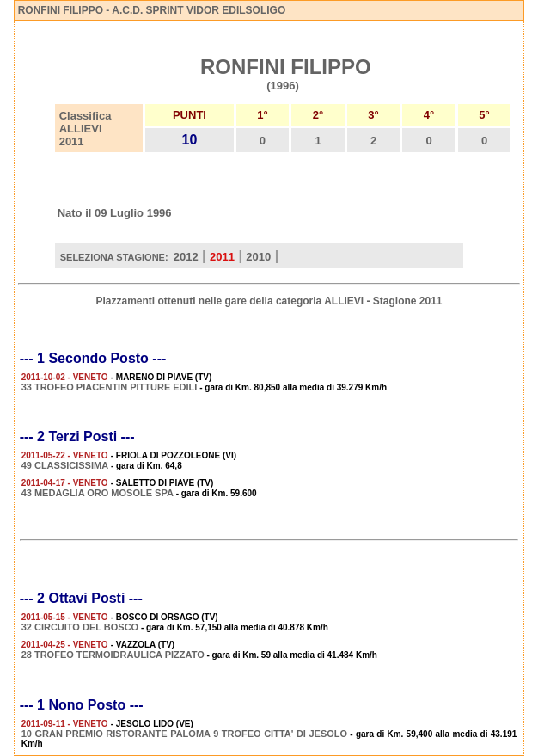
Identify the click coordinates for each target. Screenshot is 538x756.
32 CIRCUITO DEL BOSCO (80, 627)
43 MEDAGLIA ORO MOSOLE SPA (98, 493)
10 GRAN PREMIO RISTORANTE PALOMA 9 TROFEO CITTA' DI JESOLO (184, 734)
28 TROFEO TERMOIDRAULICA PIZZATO (113, 655)
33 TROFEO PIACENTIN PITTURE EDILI (110, 387)
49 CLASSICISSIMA (65, 465)
